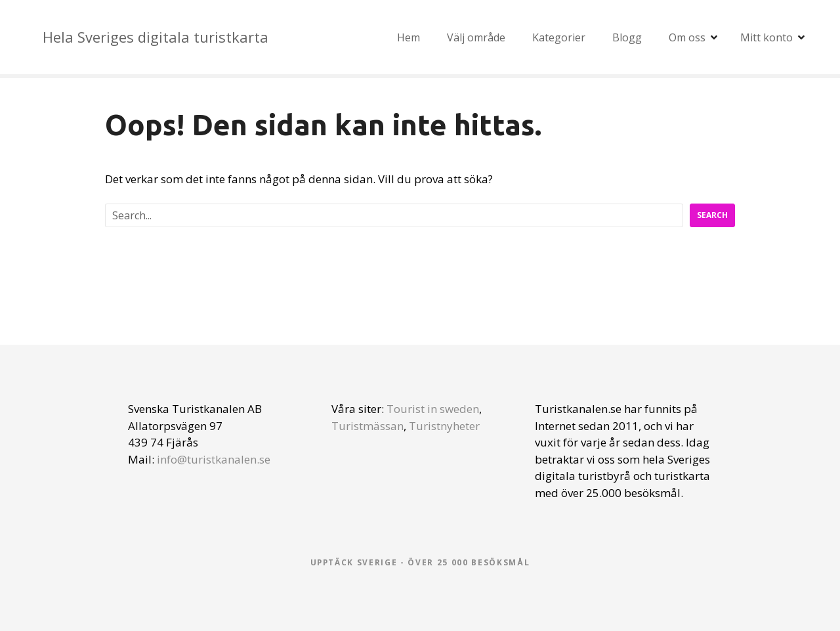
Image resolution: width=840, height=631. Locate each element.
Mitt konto (766, 37)
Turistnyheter (444, 426)
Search (712, 215)
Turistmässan (367, 426)
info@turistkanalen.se (214, 459)
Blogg (627, 37)
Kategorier (559, 37)
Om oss (687, 37)
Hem (409, 37)
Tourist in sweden (433, 409)
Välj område (476, 37)
